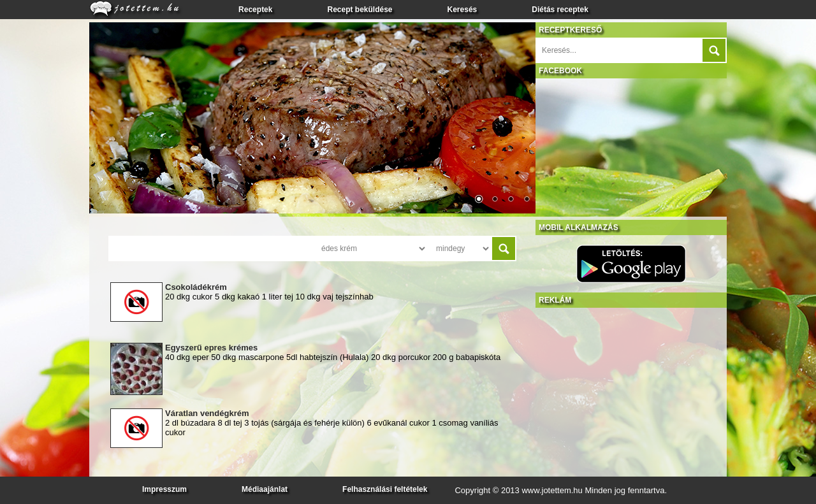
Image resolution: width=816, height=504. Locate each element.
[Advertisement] (631, 387)
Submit (714, 50)
